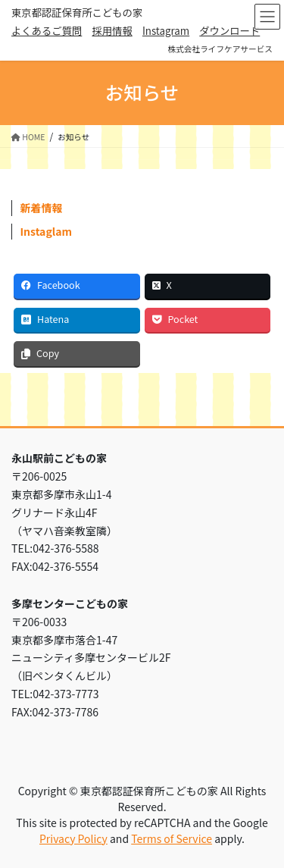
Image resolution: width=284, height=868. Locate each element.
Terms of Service (172, 838)
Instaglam (46, 231)
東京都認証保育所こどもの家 (77, 13)
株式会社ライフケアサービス (220, 49)
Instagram (166, 31)
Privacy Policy (73, 838)
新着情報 (42, 208)
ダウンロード (229, 31)
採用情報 (112, 31)
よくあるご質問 (47, 31)
